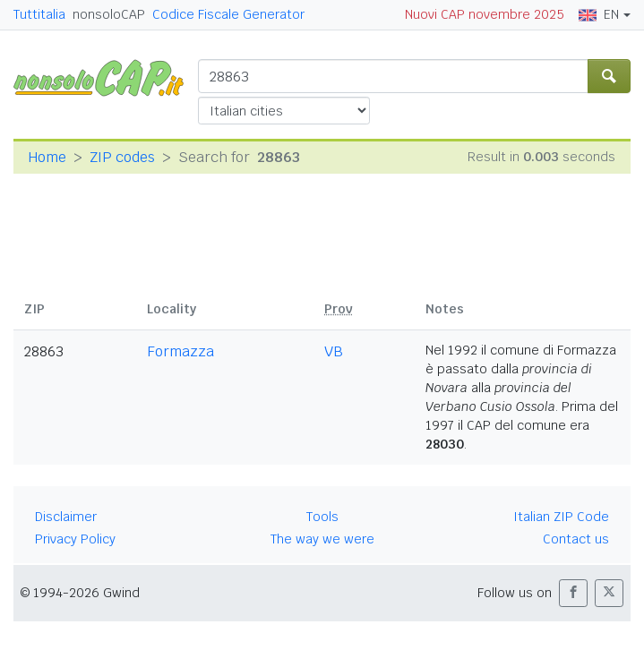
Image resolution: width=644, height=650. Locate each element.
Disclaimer (66, 517)
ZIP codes (122, 157)
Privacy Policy (75, 539)
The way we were (322, 539)
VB (334, 351)
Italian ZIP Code (561, 517)
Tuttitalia (39, 14)
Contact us (576, 539)
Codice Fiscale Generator (228, 14)
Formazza (180, 351)
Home (47, 157)
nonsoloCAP (109, 14)
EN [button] (599, 14)
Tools (322, 517)
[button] (573, 593)
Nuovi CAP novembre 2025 (485, 14)
